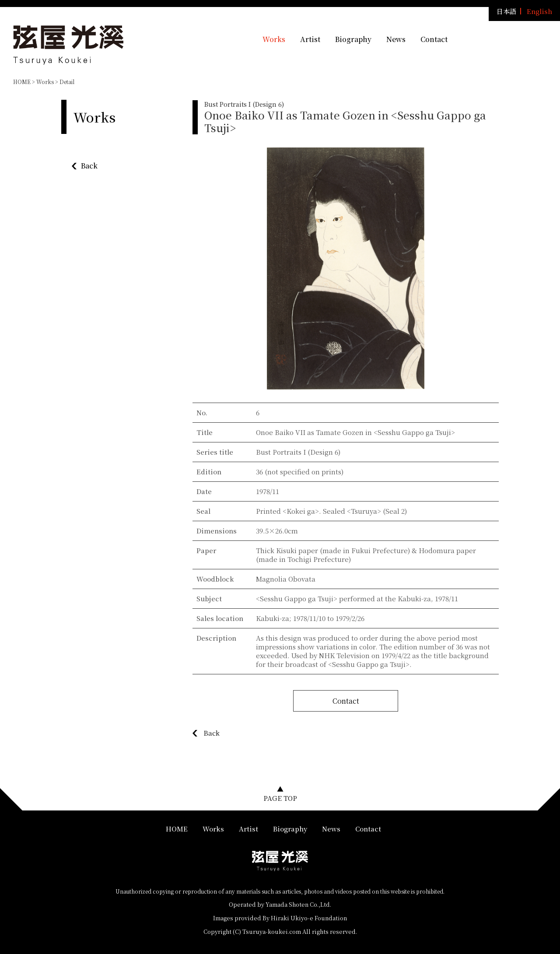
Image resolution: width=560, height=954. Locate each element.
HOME (22, 82)
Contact (434, 39)
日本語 (506, 11)
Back (89, 166)
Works (274, 39)
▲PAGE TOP (280, 793)
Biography (353, 39)
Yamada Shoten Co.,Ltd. (298, 904)
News (396, 39)
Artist (310, 39)
